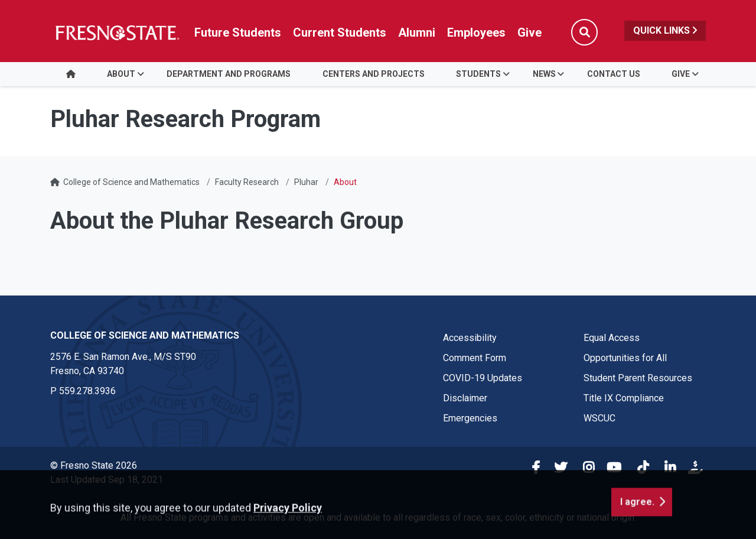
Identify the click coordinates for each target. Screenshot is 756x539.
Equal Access (612, 338)
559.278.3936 (87, 391)
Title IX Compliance (624, 398)
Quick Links (665, 30)
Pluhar (306, 182)
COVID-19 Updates (483, 378)
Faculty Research (247, 182)
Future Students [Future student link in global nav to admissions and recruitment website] (238, 33)
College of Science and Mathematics (131, 182)
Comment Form (475, 358)
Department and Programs (229, 74)
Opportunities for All (625, 358)
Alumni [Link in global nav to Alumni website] (417, 33)
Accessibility (470, 338)
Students (478, 74)
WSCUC (599, 418)
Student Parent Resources (638, 378)
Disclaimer (465, 398)
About (121, 74)
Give (681, 74)
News (544, 74)
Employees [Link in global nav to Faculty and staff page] (476, 33)
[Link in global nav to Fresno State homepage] (117, 33)
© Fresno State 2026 (94, 465)
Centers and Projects (374, 74)
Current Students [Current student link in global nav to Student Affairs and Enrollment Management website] (340, 33)
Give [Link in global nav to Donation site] (529, 33)
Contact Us (614, 74)
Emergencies (470, 418)
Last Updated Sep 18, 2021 (107, 480)
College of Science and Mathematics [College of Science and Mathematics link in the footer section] (145, 335)
